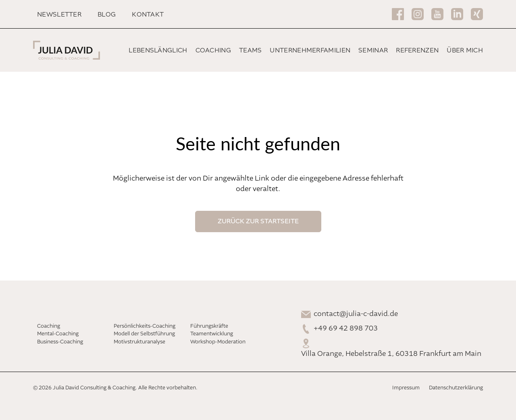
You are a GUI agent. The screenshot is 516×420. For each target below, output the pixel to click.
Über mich (465, 51)
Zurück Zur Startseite (258, 221)
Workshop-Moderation (218, 342)
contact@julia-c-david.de (356, 314)
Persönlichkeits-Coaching (145, 326)
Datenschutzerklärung (456, 388)
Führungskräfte (209, 326)
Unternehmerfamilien (310, 51)
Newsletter (59, 15)
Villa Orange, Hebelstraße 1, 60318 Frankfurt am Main (391, 354)
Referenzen (417, 51)
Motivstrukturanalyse (139, 342)
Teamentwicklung (212, 334)
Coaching (213, 51)
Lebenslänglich (158, 51)
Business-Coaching (60, 342)
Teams (251, 51)
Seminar (373, 51)
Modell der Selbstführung (144, 334)
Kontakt (148, 15)
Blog (107, 15)
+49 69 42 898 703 (346, 329)
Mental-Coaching (58, 334)
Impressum (406, 388)
